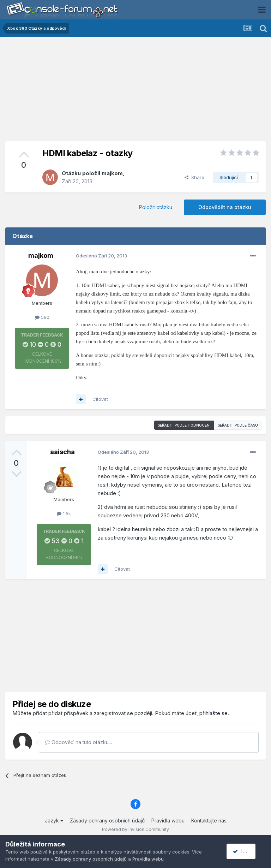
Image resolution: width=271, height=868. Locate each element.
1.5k (64, 513)
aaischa (62, 452)
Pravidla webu (168, 821)
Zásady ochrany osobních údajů (107, 821)
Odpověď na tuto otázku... (79, 742)
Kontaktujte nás (209, 821)
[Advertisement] (135, 92)
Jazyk (54, 821)
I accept (245, 851)
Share (194, 177)
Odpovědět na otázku (225, 207)
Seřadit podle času (238, 425)
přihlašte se (213, 713)
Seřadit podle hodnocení (184, 425)
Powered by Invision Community (135, 829)
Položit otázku (156, 207)
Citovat (100, 399)
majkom (112, 173)
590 (42, 317)
